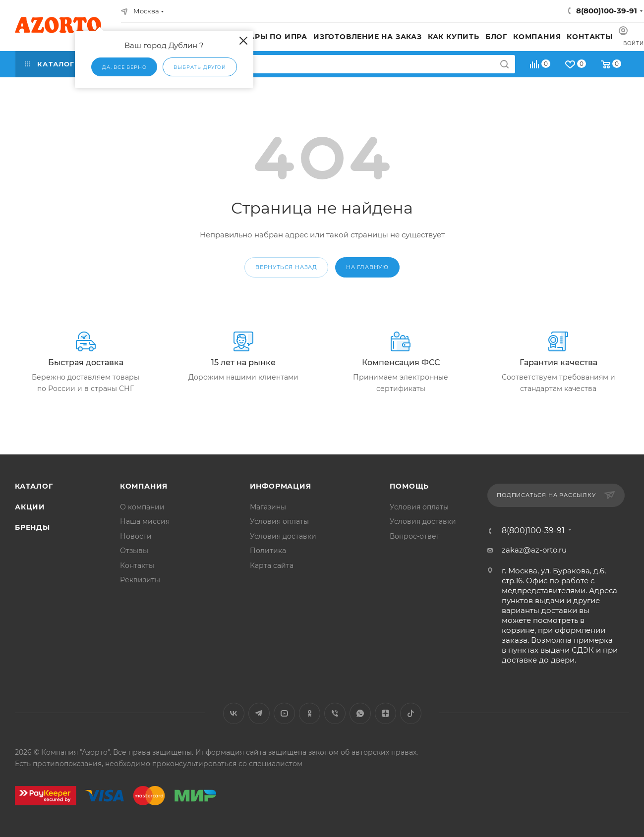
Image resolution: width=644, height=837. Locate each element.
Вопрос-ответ (415, 536)
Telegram (259, 713)
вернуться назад (286, 267)
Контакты (137, 565)
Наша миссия (145, 521)
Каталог (34, 486)
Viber (335, 713)
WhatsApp (360, 713)
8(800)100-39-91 (607, 11)
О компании (142, 507)
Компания (144, 486)
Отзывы (134, 551)
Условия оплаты (279, 521)
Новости (136, 536)
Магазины (268, 507)
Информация (281, 486)
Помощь (409, 486)
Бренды (32, 527)
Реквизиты (140, 580)
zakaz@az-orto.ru (534, 550)
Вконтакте (234, 713)
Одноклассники (310, 713)
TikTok (411, 713)
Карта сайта (272, 565)
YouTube (284, 713)
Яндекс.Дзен (385, 713)
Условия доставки (283, 536)
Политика (268, 551)
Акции (30, 507)
